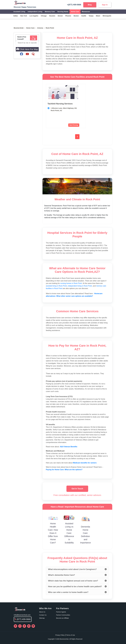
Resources (86, 12)
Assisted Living (19, 12)
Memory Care (50, 12)
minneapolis (107, 16)
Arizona (40, 28)
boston (76, 16)
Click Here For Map (27, 49)
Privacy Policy (60, 635)
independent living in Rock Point (80, 286)
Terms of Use (70, 635)
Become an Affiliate (63, 618)
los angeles (34, 16)
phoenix (68, 16)
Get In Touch (77, 489)
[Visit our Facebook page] (29, 626)
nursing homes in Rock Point (71, 283)
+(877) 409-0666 (73, 5)
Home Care (75, 12)
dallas (16, 16)
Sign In (105, 5)
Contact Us (43, 615)
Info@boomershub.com (22, 615)
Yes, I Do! (34, 38)
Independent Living (35, 12)
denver (60, 16)
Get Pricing (59, 125)
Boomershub (19, 28)
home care (30, 28)
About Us (42, 612)
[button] (56, 97)
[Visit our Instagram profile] (20, 626)
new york (24, 16)
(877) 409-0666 (23, 619)
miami (98, 16)
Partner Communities (63, 615)
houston (52, 16)
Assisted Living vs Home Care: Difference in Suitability (69, 533)
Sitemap (42, 618)
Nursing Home (63, 12)
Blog (90, 5)
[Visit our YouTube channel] (15, 626)
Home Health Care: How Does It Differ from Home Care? (53, 533)
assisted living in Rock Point (56, 286)
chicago (44, 16)
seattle (84, 16)
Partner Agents (61, 612)
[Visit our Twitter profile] (24, 626)
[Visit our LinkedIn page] (33, 626)
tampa (91, 16)
